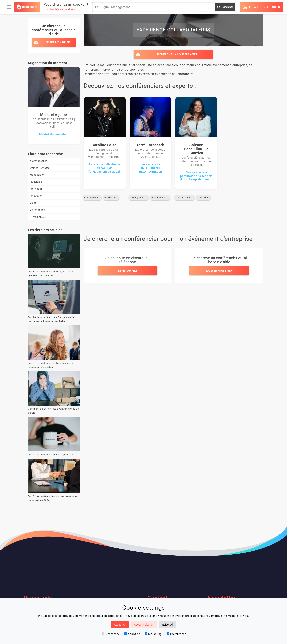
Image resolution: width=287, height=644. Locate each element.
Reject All (168, 625)
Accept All (120, 625)
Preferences (176, 634)
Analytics (132, 634)
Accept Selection (144, 625)
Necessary (111, 634)
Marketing (153, 634)
